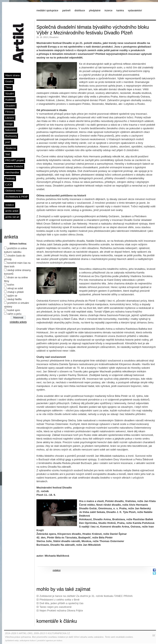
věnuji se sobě (15, 288)
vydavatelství (135, 11)
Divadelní (10, 106)
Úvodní (9, 82)
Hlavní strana (12, 75)
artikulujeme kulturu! (28, 641)
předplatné (95, 11)
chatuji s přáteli (15, 292)
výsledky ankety (18, 322)
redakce (10, 205)
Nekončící (11, 130)
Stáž (8, 154)
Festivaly (10, 179)
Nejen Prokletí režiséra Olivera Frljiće (61, 611)
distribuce (80, 11)
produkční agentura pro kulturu (50, 641)
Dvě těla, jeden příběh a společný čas (61, 603)
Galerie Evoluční (14, 166)
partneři (66, 11)
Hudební (10, 100)
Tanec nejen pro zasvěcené (56, 607)
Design (9, 124)
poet (8, 142)
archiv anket (12, 211)
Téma (8, 88)
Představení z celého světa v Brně (59, 600)
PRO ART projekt (15, 160)
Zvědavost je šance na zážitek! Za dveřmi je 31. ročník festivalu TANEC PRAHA (86, 596)
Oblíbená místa (13, 191)
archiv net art (12, 217)
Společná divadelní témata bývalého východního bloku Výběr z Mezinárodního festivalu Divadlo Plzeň (93, 30)
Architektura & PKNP (17, 197)
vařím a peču (14, 314)
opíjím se (12, 296)
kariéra (120, 11)
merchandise (12, 173)
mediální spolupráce (47, 11)
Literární (10, 118)
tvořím (11, 285)
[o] (154, 635)
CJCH (9, 185)
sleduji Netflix (14, 299)
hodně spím (14, 310)
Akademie (11, 148)
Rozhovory (11, 136)
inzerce (108, 11)
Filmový (9, 112)
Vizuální (10, 94)
